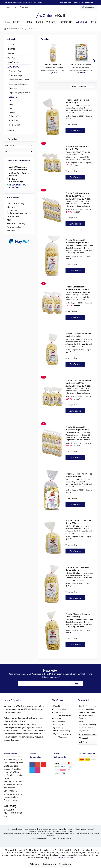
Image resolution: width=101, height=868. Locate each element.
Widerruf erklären (84, 740)
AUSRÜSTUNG (14, 62)
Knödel (13, 112)
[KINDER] (39, 22)
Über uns (11, 207)
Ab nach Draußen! (87, 715)
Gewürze (13, 88)
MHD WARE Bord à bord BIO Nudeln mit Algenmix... (82, 66)
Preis (8, 151)
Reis (12, 108)
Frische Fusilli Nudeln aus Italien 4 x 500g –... (77, 148)
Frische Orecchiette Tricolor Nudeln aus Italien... (79, 475)
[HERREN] (28, 22)
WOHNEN (11, 58)
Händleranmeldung (87, 709)
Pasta (12, 101)
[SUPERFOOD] (82, 22)
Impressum (84, 731)
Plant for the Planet (87, 712)
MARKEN (11, 130)
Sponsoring (58, 728)
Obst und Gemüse (17, 71)
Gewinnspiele (59, 725)
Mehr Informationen (64, 857)
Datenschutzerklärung (88, 734)
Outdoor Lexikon (14, 227)
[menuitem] (89, 7)
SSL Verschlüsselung (62, 731)
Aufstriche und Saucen (19, 80)
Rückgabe (57, 718)
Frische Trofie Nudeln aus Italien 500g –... (77, 568)
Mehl (12, 105)
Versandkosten (43, 829)
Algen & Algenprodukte (19, 92)
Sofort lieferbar (15, 139)
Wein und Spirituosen (18, 84)
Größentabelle (13, 216)
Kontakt (57, 706)
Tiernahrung (14, 125)
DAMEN (11, 45)
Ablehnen (34, 864)
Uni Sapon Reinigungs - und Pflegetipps (62, 735)
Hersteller (10, 145)
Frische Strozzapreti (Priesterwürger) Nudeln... (53, 66)
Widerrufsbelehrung (16, 223)
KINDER (11, 53)
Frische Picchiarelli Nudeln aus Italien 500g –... (78, 615)
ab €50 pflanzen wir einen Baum (18, 186)
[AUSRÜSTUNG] (66, 22)
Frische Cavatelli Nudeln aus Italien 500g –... (79, 522)
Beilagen (13, 97)
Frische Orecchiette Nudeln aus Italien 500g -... (78, 335)
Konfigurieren (49, 864)
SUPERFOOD (13, 67)
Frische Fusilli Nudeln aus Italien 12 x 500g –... (77, 194)
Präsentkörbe (15, 116)
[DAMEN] (17, 22)
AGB (9, 220)
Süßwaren (13, 120)
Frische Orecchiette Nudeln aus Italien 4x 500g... (78, 381)
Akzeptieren (65, 864)
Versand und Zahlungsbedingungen (17, 212)
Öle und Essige (15, 75)
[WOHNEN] (51, 22)
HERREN (11, 49)
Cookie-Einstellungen (16, 203)
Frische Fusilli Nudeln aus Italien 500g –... (77, 101)
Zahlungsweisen (60, 709)
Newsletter (12, 230)
